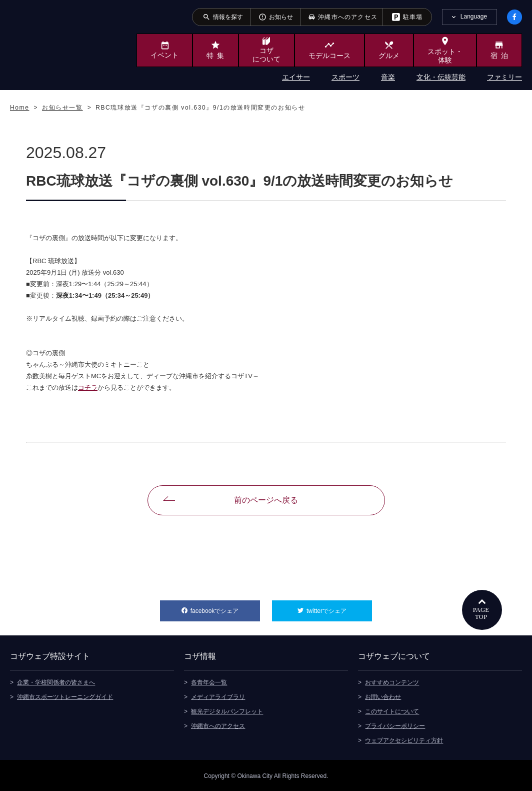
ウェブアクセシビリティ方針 (404, 739)
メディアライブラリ (218, 696)
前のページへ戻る (266, 500)
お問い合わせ (383, 696)
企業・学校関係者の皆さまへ (56, 681)
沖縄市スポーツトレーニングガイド (65, 696)
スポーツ (345, 77)
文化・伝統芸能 (441, 77)
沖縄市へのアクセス (218, 725)
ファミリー (504, 77)
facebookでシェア (225, 607)
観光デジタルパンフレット (227, 710)
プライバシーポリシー (395, 725)
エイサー (296, 77)
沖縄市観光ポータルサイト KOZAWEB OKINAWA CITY (51, 44)
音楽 (388, 77)
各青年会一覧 (209, 681)
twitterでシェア (339, 607)
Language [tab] (474, 17)
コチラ (88, 387)
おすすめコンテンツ (392, 681)
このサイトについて (392, 710)
